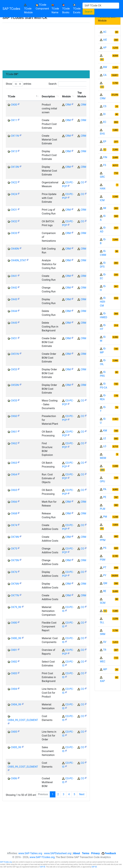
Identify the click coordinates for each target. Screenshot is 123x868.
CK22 (14, 182)
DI (104, 114)
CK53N (15, 385)
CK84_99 (16, 704)
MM (102, 470)
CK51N (15, 354)
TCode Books (66, 9)
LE (105, 438)
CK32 (14, 221)
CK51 (14, 338)
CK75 (14, 549)
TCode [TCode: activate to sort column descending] (11, 96)
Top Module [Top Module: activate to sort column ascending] (82, 95)
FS (105, 165)
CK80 (14, 623)
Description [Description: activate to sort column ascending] (48, 96)
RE (105, 591)
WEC (103, 662)
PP (102, 529)
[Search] (101, 6)
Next (82, 794)
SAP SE (43, 867)
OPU (102, 481)
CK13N (15, 167)
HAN (103, 189)
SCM (103, 603)
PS (105, 548)
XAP (102, 681)
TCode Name (55, 9)
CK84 (14, 689)
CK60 (14, 416)
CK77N (15, 595)
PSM (103, 560)
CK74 (14, 525)
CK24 (14, 194)
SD (105, 611)
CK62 (14, 443)
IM (105, 208)
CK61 (14, 432)
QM (105, 583)
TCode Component (42, 7)
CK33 (14, 233)
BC (102, 60)
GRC (102, 177)
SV (105, 642)
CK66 (14, 502)
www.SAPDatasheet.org (58, 853)
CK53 (14, 369)
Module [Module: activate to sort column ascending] (66, 96)
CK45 (14, 323)
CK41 (14, 276)
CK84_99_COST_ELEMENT (23, 720)
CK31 (14, 210)
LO (105, 446)
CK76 (14, 572)
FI (105, 150)
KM (105, 431)
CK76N (15, 584)
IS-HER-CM (103, 302)
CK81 (14, 650)
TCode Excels (77, 9)
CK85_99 (16, 747)
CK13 (14, 151)
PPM (103, 540)
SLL (102, 622)
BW (105, 67)
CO (82, 182)
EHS (102, 134)
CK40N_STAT (18, 260)
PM (105, 517)
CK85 (14, 732)
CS (105, 106)
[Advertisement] (46, 47)
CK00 (14, 105)
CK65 (14, 490)
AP (105, 48)
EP (105, 142)
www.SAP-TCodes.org (42, 857)
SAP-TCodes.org (6, 862)
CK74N (15, 537)
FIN (105, 157)
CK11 (14, 120)
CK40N (15, 249)
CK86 (14, 778)
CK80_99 (16, 638)
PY (105, 575)
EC (105, 122)
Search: (69, 84)
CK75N (15, 560)
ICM (102, 200)
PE (105, 497)
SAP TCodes (11, 9)
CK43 (14, 299)
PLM (103, 509)
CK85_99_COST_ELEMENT (23, 767)
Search (88, 12)
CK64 (14, 474)
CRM (68, 105)
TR (105, 650)
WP (105, 669)
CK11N (15, 136)
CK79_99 (16, 607)
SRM (103, 634)
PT (105, 568)
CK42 (14, 288)
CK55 (14, 401)
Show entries (18, 84)
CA (105, 75)
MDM (103, 458)
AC (105, 32)
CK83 (14, 673)
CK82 (14, 662)
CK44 (14, 311)
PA (105, 489)
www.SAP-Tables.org (30, 853)
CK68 (14, 513)
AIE (105, 40)
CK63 (14, 463)
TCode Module (29, 9)
